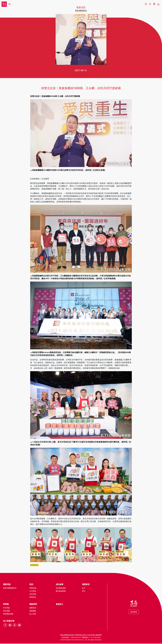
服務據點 (33, 611)
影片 (84, 589)
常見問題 (6, 608)
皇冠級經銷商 (61, 589)
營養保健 (33, 589)
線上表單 (33, 614)
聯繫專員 (33, 608)
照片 (84, 592)
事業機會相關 (8, 614)
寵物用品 (33, 598)
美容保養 (33, 595)
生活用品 (33, 592)
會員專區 (134, 612)
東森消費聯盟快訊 (81, 10)
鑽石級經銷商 (61, 592)
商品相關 (6, 611)
